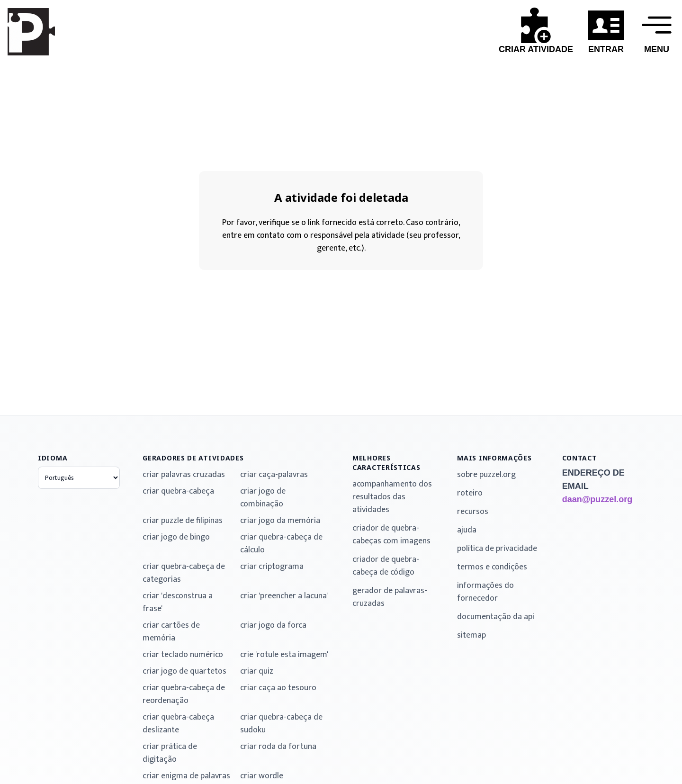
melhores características (386, 463)
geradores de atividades (193, 458)
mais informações (494, 458)
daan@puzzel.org (597, 499)
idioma (53, 458)
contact (580, 458)
